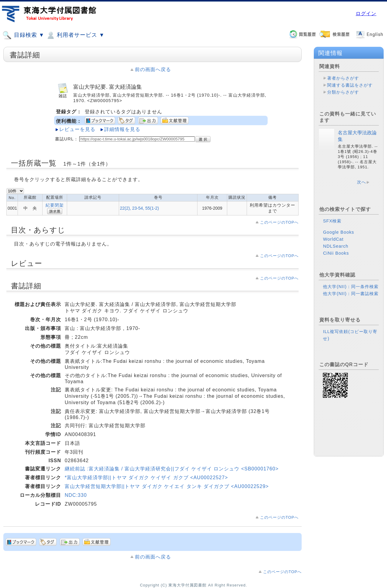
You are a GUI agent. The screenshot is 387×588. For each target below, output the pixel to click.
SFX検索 (332, 221)
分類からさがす (343, 92)
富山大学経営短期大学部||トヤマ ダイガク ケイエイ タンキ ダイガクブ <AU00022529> (167, 486)
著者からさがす (343, 78)
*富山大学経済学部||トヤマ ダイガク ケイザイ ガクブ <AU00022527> (146, 478)
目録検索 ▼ (23, 35)
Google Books (338, 232)
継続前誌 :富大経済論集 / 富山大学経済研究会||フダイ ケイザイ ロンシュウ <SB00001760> (172, 469)
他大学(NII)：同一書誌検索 (351, 294)
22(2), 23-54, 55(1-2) (139, 208)
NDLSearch (336, 246)
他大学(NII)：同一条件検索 (351, 287)
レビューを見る (77, 129)
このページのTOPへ (279, 222)
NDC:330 (76, 495)
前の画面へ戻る (153, 69)
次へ (361, 182)
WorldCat (333, 239)
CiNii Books (336, 253)
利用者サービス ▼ (75, 35)
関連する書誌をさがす (350, 85)
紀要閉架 (55, 205)
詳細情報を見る (122, 129)
